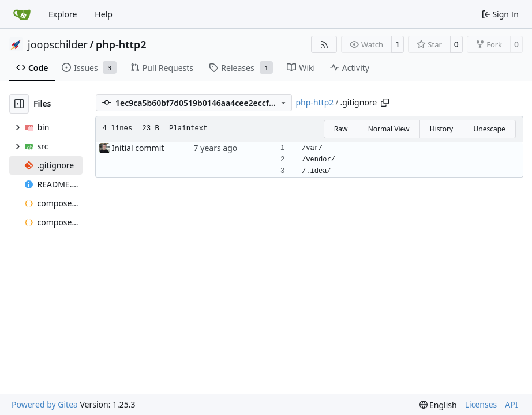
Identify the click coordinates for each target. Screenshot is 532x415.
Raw (341, 129)
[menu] (438, 405)
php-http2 (121, 44)
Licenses (481, 404)
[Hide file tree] (19, 104)
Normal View (389, 129)
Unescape (489, 129)
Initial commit (138, 148)
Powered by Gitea (45, 404)
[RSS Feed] (324, 44)
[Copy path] (385, 103)
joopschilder (58, 44)
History (441, 129)
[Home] (22, 14)
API (511, 404)
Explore (63, 14)
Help (104, 14)
